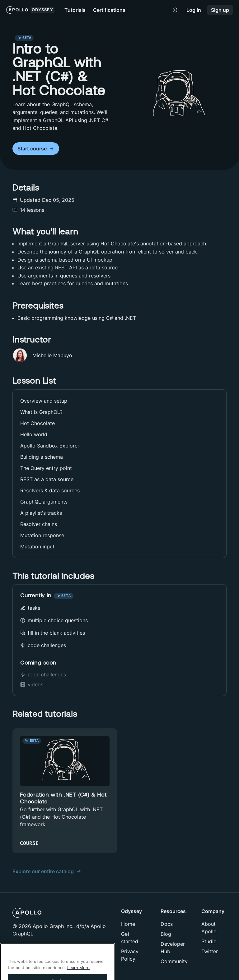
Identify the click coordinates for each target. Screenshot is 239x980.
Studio (209, 941)
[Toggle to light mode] (175, 10)
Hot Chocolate (37, 423)
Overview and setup (44, 401)
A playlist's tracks (41, 513)
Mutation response (42, 535)
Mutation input (37, 547)
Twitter (210, 951)
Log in (194, 10)
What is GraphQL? (41, 412)
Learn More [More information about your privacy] (78, 976)
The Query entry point (46, 468)
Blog (166, 934)
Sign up (220, 10)
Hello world (34, 434)
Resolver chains (39, 524)
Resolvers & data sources (50, 490)
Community (174, 961)
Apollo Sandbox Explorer (50, 446)
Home (128, 924)
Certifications (109, 10)
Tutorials (75, 10)
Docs (167, 924)
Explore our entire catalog (47, 871)
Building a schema (42, 457)
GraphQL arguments (44, 502)
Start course (36, 149)
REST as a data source (47, 479)
